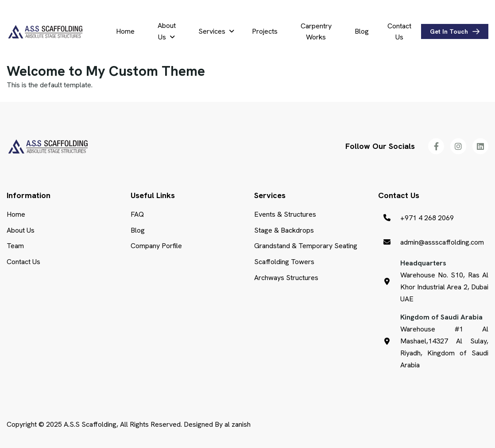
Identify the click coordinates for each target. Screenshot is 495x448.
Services (212, 31)
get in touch (449, 31)
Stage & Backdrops (284, 230)
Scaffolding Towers (284, 262)
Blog (362, 31)
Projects (265, 31)
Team (15, 246)
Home (125, 31)
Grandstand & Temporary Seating (306, 246)
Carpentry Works (316, 32)
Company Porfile (156, 246)
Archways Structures (286, 278)
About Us (167, 31)
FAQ (137, 214)
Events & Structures (285, 214)
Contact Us (399, 32)
